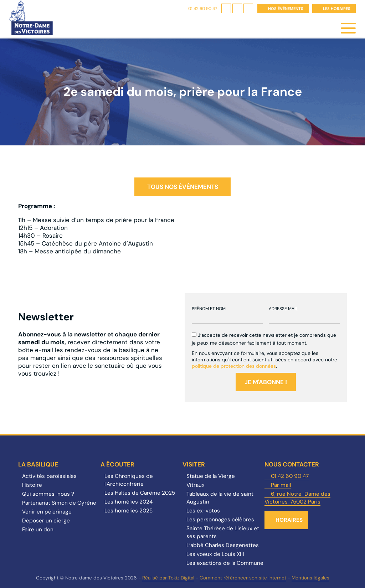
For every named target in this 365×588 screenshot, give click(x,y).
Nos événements (286, 9)
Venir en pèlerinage (47, 512)
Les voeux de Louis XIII (215, 554)
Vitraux (196, 485)
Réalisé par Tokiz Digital (168, 578)
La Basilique (38, 464)
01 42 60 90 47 (203, 9)
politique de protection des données (234, 366)
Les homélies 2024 (128, 502)
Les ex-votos (203, 511)
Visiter (194, 464)
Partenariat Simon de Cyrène (59, 503)
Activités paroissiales (49, 476)
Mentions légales (310, 578)
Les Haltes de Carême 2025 (140, 493)
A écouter (117, 464)
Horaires (289, 520)
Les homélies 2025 (128, 511)
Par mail (281, 485)
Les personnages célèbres (220, 520)
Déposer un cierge (46, 521)
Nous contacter (292, 464)
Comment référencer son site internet (243, 578)
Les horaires (337, 9)
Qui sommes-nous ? (48, 494)
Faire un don (38, 530)
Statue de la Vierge (211, 476)
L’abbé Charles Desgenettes (223, 545)
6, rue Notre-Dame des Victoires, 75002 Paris (297, 498)
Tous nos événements (183, 187)
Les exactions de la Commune (225, 563)
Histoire (32, 485)
